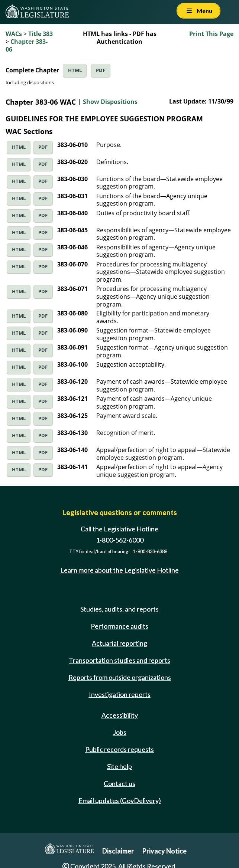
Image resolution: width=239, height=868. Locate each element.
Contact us (120, 783)
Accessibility (120, 715)
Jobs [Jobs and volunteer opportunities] (120, 732)
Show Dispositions (110, 102)
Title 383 (41, 34)
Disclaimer (118, 851)
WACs (14, 34)
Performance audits (120, 626)
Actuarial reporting (120, 643)
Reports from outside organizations (120, 677)
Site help (120, 766)
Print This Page (211, 34)
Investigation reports (120, 694)
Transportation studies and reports (120, 660)
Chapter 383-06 (27, 45)
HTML (75, 70)
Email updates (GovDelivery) (120, 800)
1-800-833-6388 (150, 552)
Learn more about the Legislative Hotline (120, 570)
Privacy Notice (164, 851)
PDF (101, 70)
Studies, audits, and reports (120, 609)
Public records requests (120, 749)
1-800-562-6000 (120, 540)
